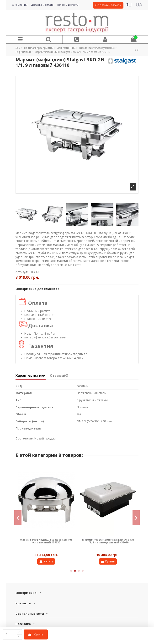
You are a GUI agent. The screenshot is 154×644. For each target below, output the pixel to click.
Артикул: (22, 272)
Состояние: (25, 439)
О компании (20, 5)
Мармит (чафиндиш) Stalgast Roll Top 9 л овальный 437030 (46, 541)
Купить (36, 634)
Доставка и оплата (43, 5)
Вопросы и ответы (68, 5)
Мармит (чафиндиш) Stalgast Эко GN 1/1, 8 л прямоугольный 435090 (108, 541)
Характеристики (31, 376)
